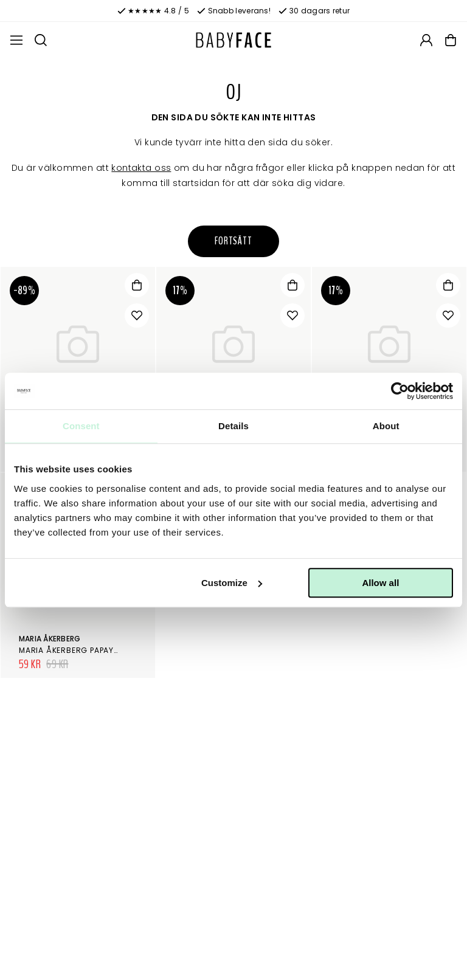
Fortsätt (233, 241)
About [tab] (386, 426)
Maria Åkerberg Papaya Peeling (85, 650)
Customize (232, 583)
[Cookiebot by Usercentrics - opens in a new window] (400, 391)
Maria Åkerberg (50, 639)
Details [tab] (233, 426)
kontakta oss (141, 168)
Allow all (380, 583)
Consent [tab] (81, 426)
